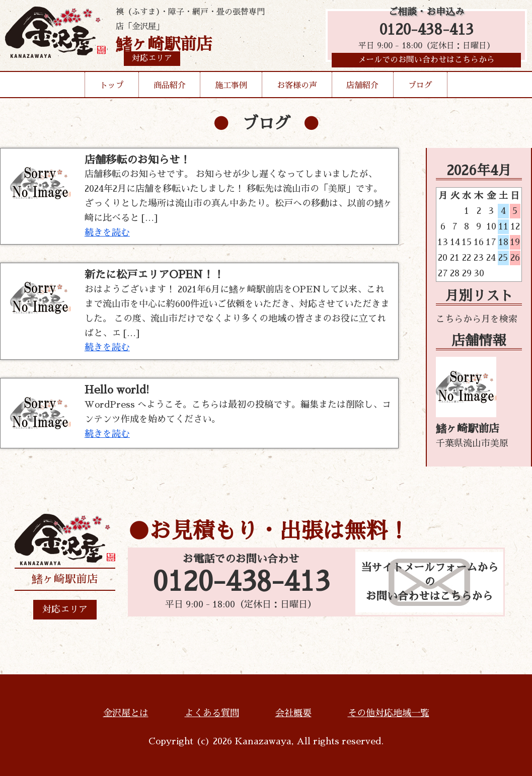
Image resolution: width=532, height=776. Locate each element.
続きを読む (107, 232)
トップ (112, 88)
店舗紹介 (362, 88)
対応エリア (65, 609)
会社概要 (293, 713)
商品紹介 (170, 88)
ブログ (420, 88)
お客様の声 (297, 88)
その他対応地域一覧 (389, 713)
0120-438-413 (427, 31)
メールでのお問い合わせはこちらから (426, 63)
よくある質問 (212, 713)
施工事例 (231, 88)
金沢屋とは (126, 713)
